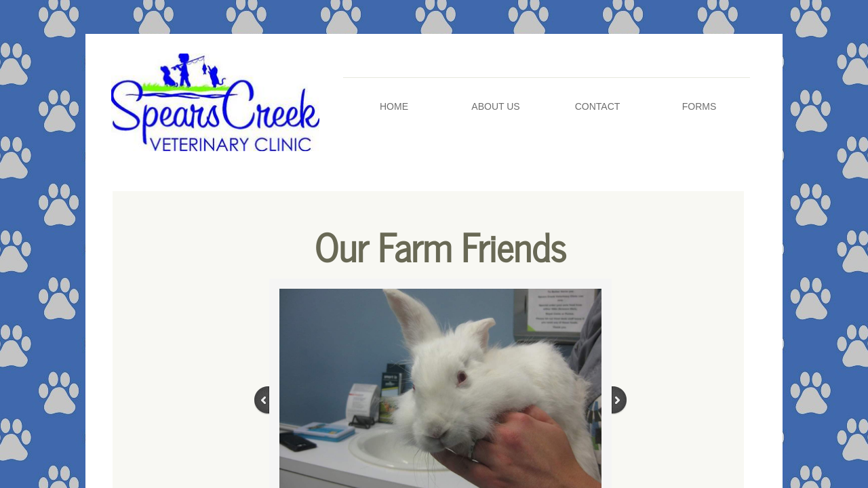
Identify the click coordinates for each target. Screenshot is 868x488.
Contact (598, 106)
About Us (495, 106)
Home (394, 106)
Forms (699, 106)
